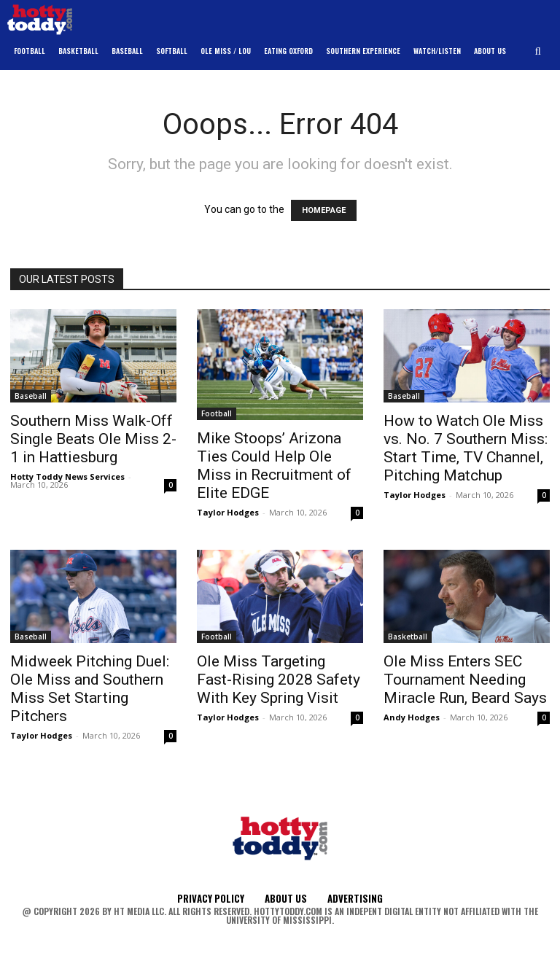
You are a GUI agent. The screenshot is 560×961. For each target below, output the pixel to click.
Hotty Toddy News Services (67, 476)
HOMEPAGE (324, 210)
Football (217, 413)
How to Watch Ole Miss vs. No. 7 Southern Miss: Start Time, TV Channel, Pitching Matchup (466, 448)
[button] (538, 51)
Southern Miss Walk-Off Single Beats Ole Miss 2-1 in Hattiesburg (93, 439)
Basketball (408, 637)
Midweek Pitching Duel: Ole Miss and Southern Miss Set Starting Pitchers (90, 689)
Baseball (31, 396)
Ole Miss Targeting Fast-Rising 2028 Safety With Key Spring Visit (279, 680)
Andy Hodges (412, 717)
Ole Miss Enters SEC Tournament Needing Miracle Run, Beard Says (465, 680)
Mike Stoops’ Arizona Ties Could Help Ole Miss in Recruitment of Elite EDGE (274, 466)
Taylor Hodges (228, 512)
